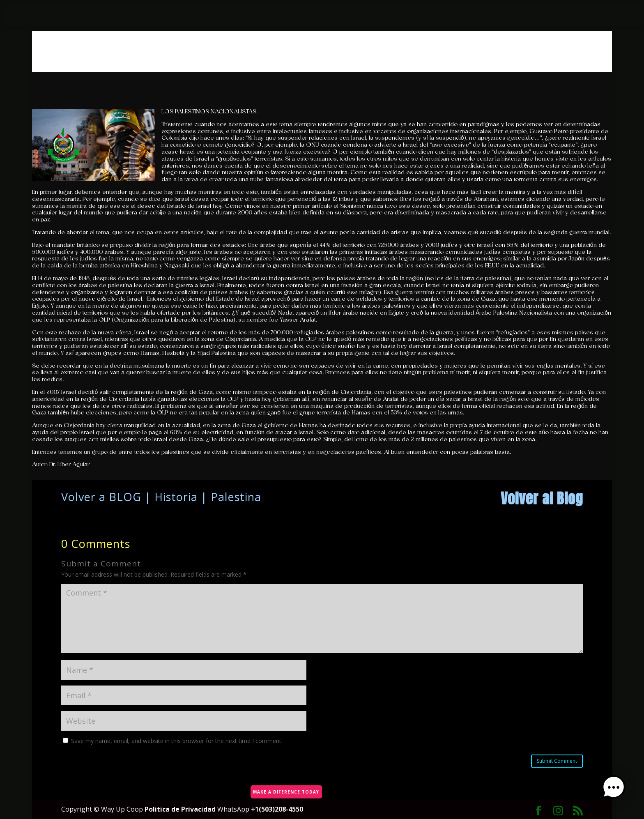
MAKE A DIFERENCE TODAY (285, 789)
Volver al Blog (542, 498)
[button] (619, 793)
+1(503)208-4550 (277, 809)
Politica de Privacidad (181, 809)
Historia (176, 497)
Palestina (236, 497)
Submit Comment (557, 761)
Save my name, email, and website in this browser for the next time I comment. (177, 741)
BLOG (125, 497)
